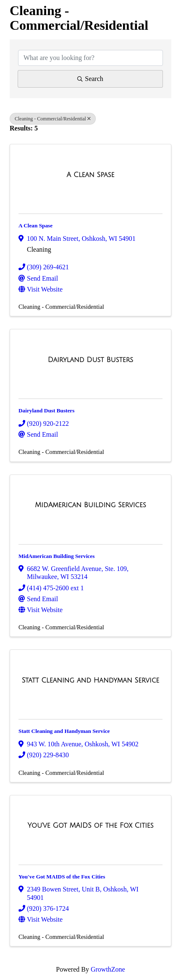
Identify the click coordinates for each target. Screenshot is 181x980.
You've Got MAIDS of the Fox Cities (62, 877)
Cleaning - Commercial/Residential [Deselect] (53, 119)
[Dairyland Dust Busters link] (90, 360)
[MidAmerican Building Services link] (90, 505)
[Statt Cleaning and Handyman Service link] (91, 680)
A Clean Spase (35, 225)
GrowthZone (108, 969)
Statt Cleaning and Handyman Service (64, 731)
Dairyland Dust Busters (46, 411)
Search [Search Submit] (90, 79)
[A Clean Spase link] (91, 175)
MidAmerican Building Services (56, 556)
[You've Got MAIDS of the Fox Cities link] (90, 826)
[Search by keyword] (90, 58)
